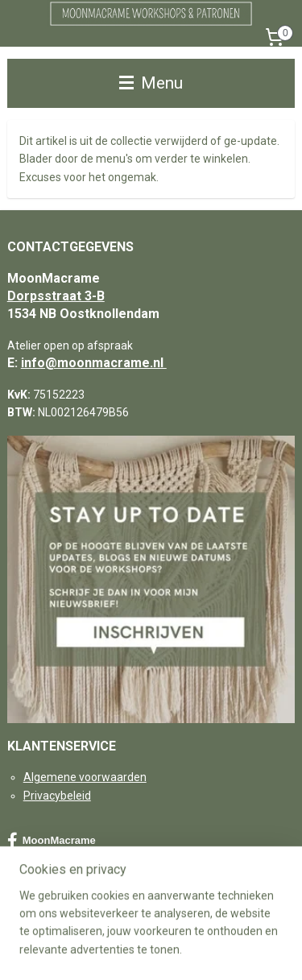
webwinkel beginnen (248, 924)
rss (190, 924)
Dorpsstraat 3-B (56, 296)
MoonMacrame (52, 841)
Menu (151, 83)
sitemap (159, 924)
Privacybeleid (57, 796)
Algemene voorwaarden (85, 777)
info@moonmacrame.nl (94, 363)
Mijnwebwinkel (180, 951)
